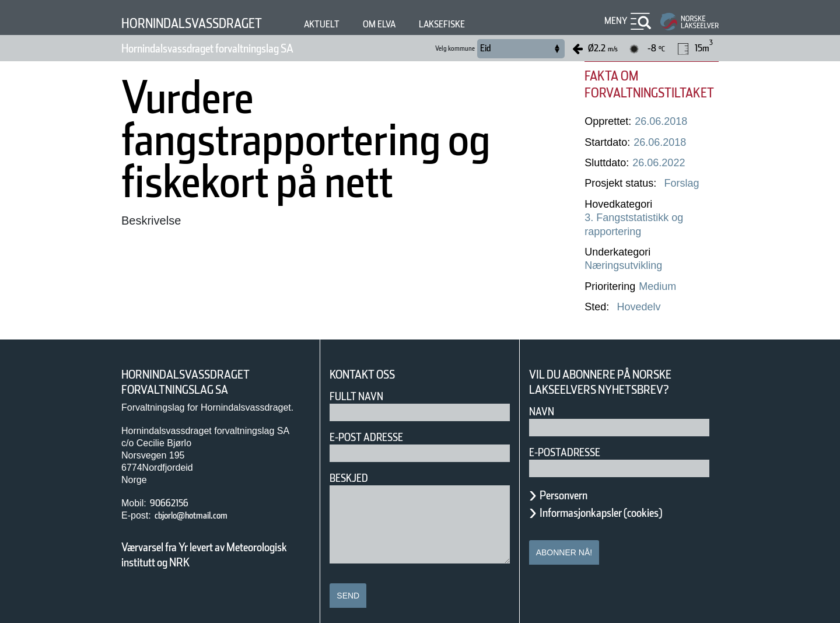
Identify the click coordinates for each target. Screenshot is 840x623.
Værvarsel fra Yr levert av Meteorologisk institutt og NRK (210, 541)
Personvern (572, 481)
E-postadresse (572, 438)
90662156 (174, 490)
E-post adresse (375, 424)
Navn (544, 398)
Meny (614, 21)
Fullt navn (361, 383)
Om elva (418, 24)
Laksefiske (489, 24)
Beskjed (352, 465)
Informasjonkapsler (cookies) (624, 499)
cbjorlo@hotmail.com (204, 502)
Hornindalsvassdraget (207, 23)
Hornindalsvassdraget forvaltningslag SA (240, 48)
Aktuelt (354, 24)
